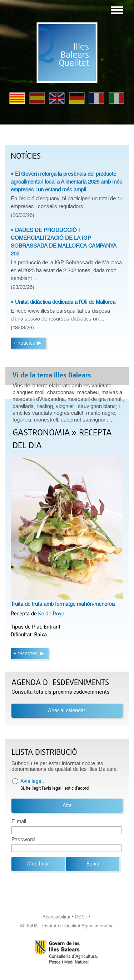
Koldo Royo (51, 614)
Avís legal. (32, 781)
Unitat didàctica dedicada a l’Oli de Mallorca (65, 302)
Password (23, 839)
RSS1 (81, 917)
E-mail (19, 821)
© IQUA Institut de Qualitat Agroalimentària (67, 926)
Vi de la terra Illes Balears (52, 376)
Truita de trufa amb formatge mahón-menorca (63, 604)
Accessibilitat (56, 917)
